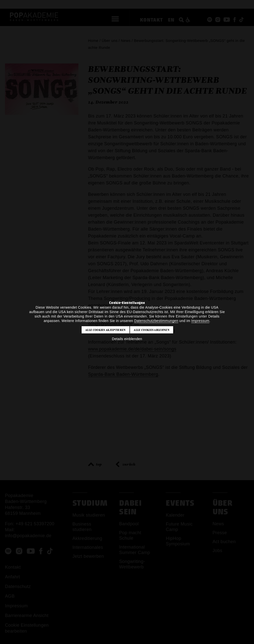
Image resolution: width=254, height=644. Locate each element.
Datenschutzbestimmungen (156, 321)
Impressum (200, 321)
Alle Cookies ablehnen (152, 330)
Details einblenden (127, 339)
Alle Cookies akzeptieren (106, 330)
